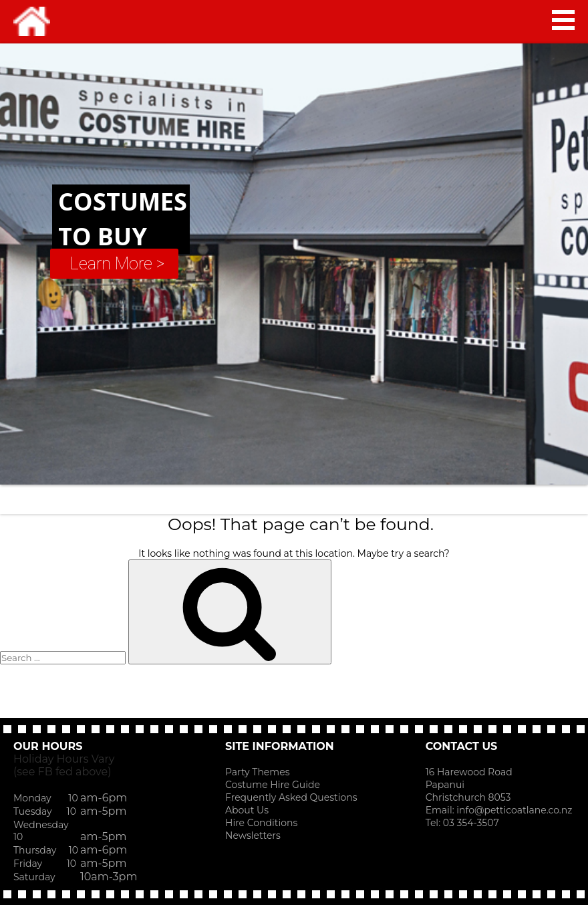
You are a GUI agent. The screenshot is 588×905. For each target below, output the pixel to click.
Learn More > (117, 264)
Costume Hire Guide (273, 785)
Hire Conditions (261, 823)
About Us (247, 810)
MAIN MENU (563, 20)
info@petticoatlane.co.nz (516, 810)
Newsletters (253, 835)
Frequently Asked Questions (291, 797)
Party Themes (257, 772)
